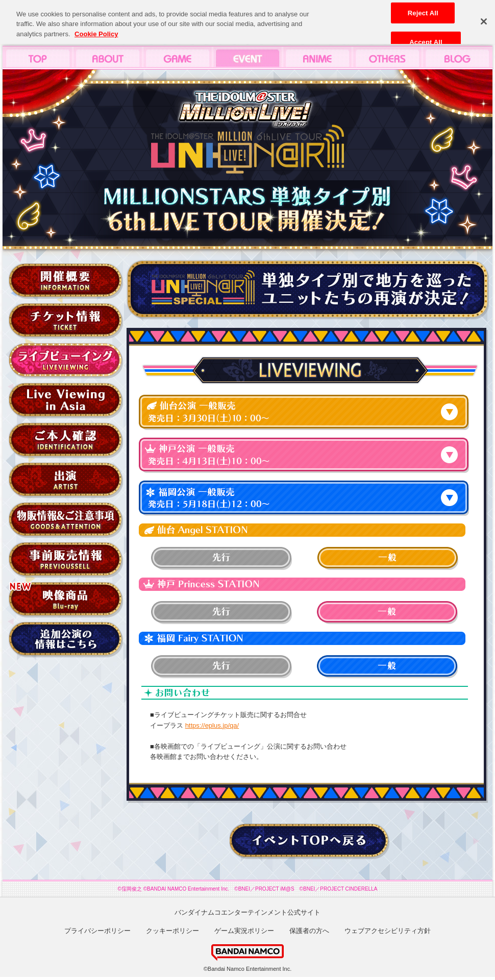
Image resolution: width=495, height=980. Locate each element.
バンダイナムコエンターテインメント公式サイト (247, 912)
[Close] (484, 18)
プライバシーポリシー (97, 931)
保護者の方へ (309, 931)
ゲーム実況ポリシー (244, 931)
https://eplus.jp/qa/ (212, 725)
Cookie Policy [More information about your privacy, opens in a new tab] (96, 30)
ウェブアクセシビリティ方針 (388, 931)
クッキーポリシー (172, 931)
